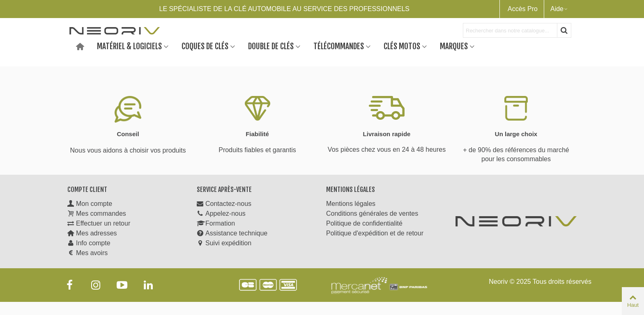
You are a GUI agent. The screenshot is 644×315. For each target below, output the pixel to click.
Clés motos (402, 46)
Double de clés (271, 46)
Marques (454, 46)
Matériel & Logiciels (129, 46)
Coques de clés (205, 46)
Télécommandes (339, 46)
